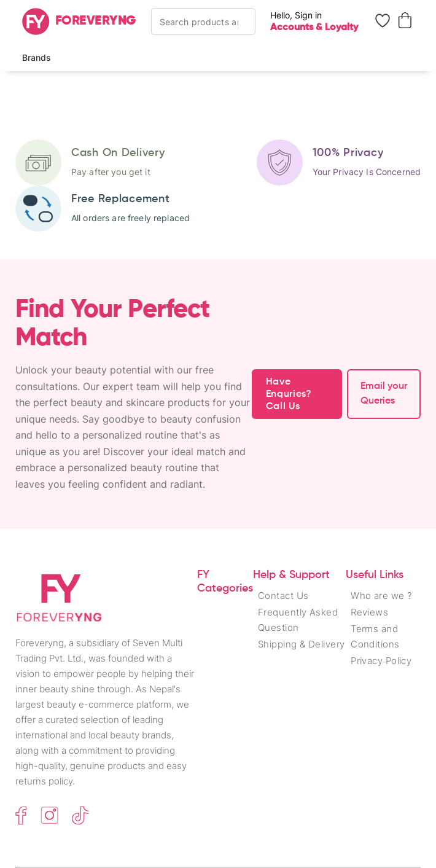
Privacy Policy (381, 661)
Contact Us (283, 596)
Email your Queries (384, 394)
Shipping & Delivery (302, 644)
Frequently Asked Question (298, 620)
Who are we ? (381, 596)
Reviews (369, 612)
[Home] (79, 22)
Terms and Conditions (375, 636)
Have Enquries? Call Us (289, 394)
